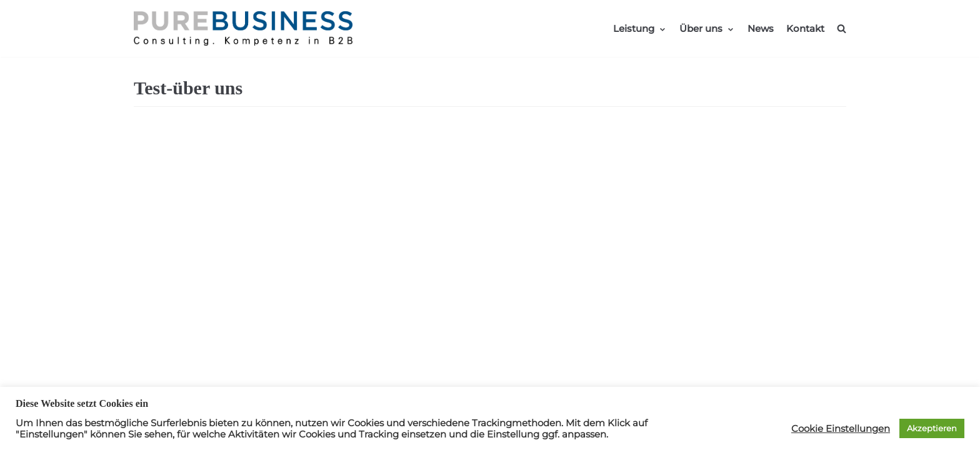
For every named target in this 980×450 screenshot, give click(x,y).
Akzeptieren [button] (932, 428)
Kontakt (805, 28)
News (761, 28)
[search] (842, 28)
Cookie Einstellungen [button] (841, 429)
